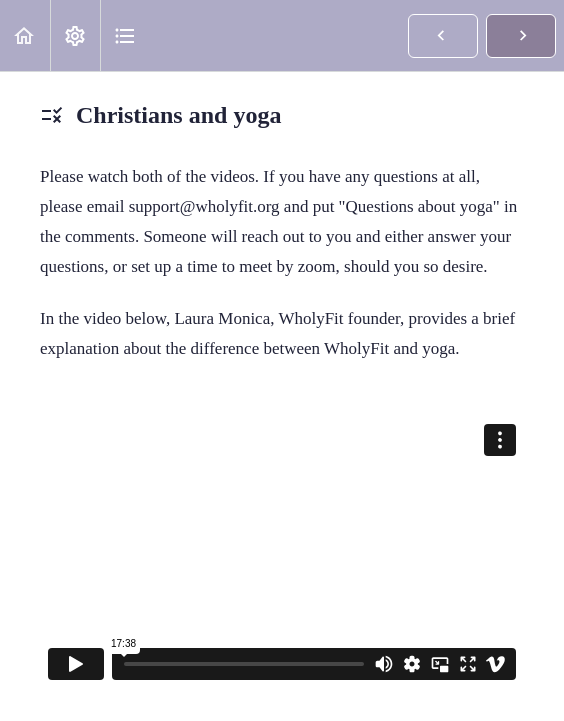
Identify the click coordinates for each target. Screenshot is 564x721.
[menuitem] (75, 35)
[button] (25, 35)
